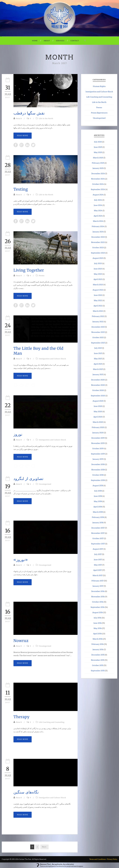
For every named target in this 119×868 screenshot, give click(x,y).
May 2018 (98, 501)
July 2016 (98, 618)
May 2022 (98, 300)
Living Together (29, 270)
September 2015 (98, 671)
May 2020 (98, 412)
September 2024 (98, 189)
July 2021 (98, 348)
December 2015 (98, 655)
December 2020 (98, 380)
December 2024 (98, 174)
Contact (75, 41)
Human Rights (99, 86)
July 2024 (98, 200)
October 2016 (98, 602)
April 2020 (98, 417)
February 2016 (98, 644)
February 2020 (98, 427)
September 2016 (98, 607)
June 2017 (98, 560)
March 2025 (98, 158)
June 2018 (98, 496)
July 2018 (98, 491)
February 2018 (98, 517)
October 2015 (98, 665)
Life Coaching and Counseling (52, 722)
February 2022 (98, 316)
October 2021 (98, 338)
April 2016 (98, 634)
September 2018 (98, 480)
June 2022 (98, 295)
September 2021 (98, 343)
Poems (42, 276)
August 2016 (98, 613)
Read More (23, 136)
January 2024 (98, 232)
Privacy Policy (112, 859)
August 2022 (98, 290)
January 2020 (98, 433)
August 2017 (98, 549)
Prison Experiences (99, 113)
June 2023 (98, 269)
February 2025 (98, 163)
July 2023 (98, 263)
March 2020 (98, 422)
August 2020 (98, 401)
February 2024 (98, 226)
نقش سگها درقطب (29, 113)
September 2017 (98, 544)
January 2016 (98, 650)
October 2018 (98, 475)
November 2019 (98, 443)
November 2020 (98, 385)
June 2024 (98, 205)
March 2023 (98, 285)
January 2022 (98, 322)
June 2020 (98, 406)
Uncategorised (45, 484)
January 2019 (98, 459)
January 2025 (98, 168)
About (47, 41)
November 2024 (98, 179)
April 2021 (98, 364)
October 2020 (98, 390)
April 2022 (98, 306)
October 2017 (98, 538)
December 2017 (98, 528)
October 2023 (98, 248)
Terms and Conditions (98, 859)
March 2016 (98, 639)
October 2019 (98, 449)
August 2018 (98, 486)
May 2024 (98, 211)
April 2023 (98, 279)
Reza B (19, 119)
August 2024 (98, 195)
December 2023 (98, 237)
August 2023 (98, 258)
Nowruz (21, 641)
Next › (44, 847)
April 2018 (98, 507)
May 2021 (98, 359)
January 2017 (98, 586)
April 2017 (98, 570)
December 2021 (98, 327)
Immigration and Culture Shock (52, 359)
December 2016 (98, 591)
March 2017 (98, 575)
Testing (21, 189)
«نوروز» (21, 560)
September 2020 (98, 396)
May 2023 (98, 274)
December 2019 (98, 438)
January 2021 (98, 375)
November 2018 (98, 470)
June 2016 (98, 623)
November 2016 (98, 597)
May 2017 (98, 565)
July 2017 (98, 554)
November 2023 (98, 242)
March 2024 (98, 221)
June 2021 (98, 353)
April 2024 (98, 216)
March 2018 (98, 512)
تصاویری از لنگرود (28, 479)
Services (60, 41)
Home (35, 41)
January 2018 (98, 523)
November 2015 (98, 660)
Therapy (21, 717)
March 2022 (98, 311)
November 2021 (98, 332)
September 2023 (98, 253)
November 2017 (98, 533)
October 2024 (98, 184)
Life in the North (46, 119)
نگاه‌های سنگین (26, 792)
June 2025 (98, 147)
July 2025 (98, 142)
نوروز (18, 434)
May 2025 (98, 152)
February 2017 (98, 581)
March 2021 (98, 369)
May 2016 (98, 628)
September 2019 (98, 454)
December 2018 (98, 464)
